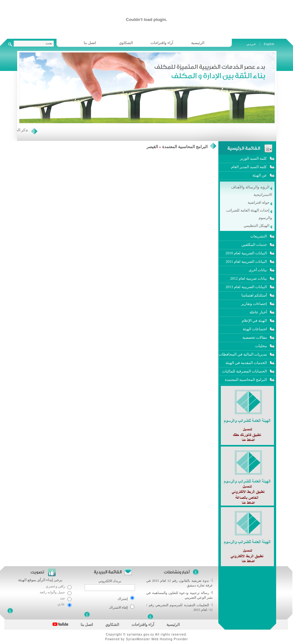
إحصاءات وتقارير (254, 304)
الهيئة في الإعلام (254, 321)
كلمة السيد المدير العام (249, 167)
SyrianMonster (138, 639)
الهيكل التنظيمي (258, 226)
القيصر (152, 147)
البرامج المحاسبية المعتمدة (185, 147)
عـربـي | (254, 44)
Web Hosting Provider (169, 639)
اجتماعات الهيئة (255, 329)
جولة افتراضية (260, 202)
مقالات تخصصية (255, 337)
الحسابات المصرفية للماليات (244, 371)
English (269, 44)
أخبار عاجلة (258, 312)
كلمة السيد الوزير (253, 158)
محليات (261, 346)
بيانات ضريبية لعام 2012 (248, 278)
